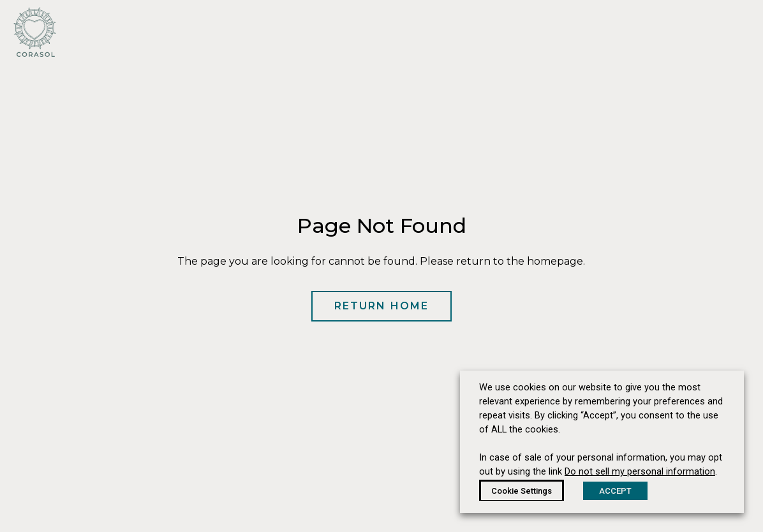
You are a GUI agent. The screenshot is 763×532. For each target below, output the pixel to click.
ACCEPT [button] (615, 491)
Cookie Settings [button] (522, 491)
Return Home (381, 306)
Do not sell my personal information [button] (640, 471)
